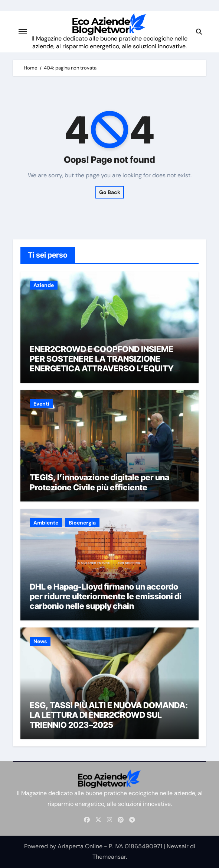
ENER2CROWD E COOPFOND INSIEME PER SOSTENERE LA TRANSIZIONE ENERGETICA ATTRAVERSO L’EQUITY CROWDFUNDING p (102, 364)
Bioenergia (82, 523)
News (40, 641)
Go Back (110, 192)
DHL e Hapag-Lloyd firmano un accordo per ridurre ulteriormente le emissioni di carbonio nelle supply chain (106, 596)
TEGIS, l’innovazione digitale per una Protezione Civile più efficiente (99, 482)
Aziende (44, 285)
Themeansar (109, 857)
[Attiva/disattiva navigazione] (23, 32)
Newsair (178, 846)
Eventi (41, 404)
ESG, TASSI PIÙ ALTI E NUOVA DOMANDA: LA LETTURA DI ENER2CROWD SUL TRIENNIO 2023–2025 (109, 715)
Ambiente (46, 523)
